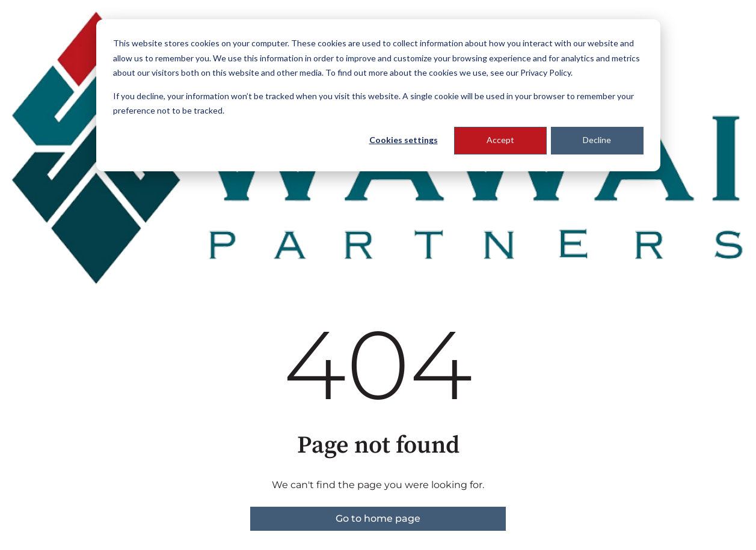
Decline (597, 140)
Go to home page (378, 518)
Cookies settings (404, 140)
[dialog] (378, 95)
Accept (500, 140)
